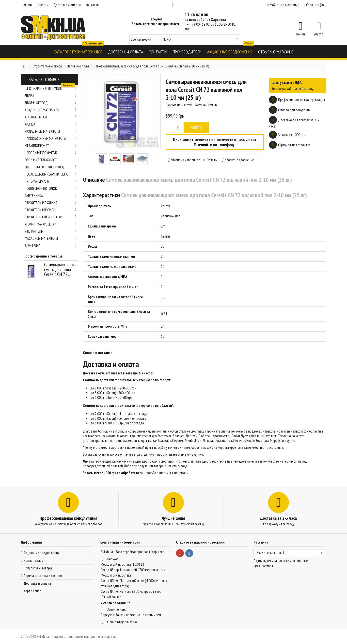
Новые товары (34, 560)
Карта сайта (32, 591)
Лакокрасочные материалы (50, 138)
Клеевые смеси (50, 117)
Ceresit (166, 206)
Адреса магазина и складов (43, 576)
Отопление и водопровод (50, 167)
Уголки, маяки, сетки (50, 224)
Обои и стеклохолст (41, 160)
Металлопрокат (50, 146)
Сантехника (50, 196)
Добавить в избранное (184, 160)
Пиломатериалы (50, 181)
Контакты (92, 5)
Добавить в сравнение (238, 160)
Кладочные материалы (50, 110)
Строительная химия (50, 203)
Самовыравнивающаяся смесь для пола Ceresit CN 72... (65, 269)
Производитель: (174, 105)
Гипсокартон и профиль (50, 88)
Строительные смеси (50, 210)
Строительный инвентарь (50, 217)
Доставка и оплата (67, 5)
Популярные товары (38, 568)
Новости (43, 5)
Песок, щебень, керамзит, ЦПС (50, 174)
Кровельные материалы (50, 131)
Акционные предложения (41, 553)
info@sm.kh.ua (127, 622)
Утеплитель (50, 231)
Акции (28, 5)
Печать (211, 160)
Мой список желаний (283, 5)
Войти (301, 34)
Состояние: (201, 105)
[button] (78, 52)
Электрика (50, 246)
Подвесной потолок (50, 188)
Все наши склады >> (115, 602)
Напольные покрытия (50, 153)
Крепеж (50, 124)
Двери (50, 96)
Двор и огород (50, 103)
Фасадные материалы (50, 238)
